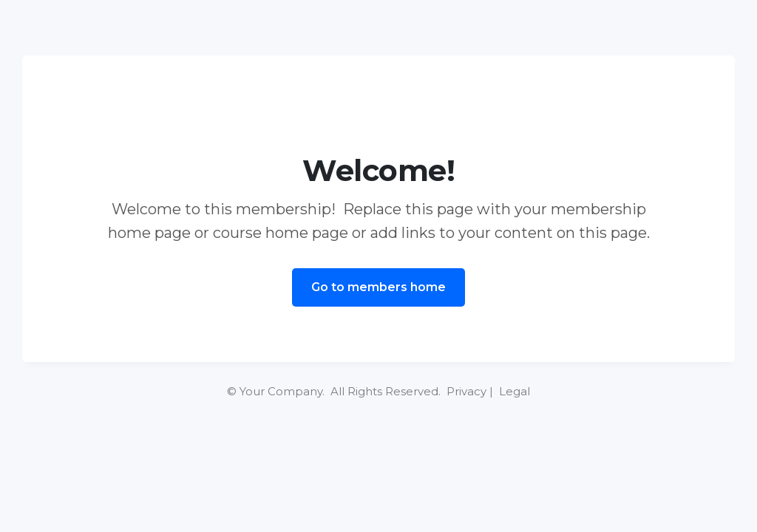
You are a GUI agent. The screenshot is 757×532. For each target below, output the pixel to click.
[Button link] (378, 287)
